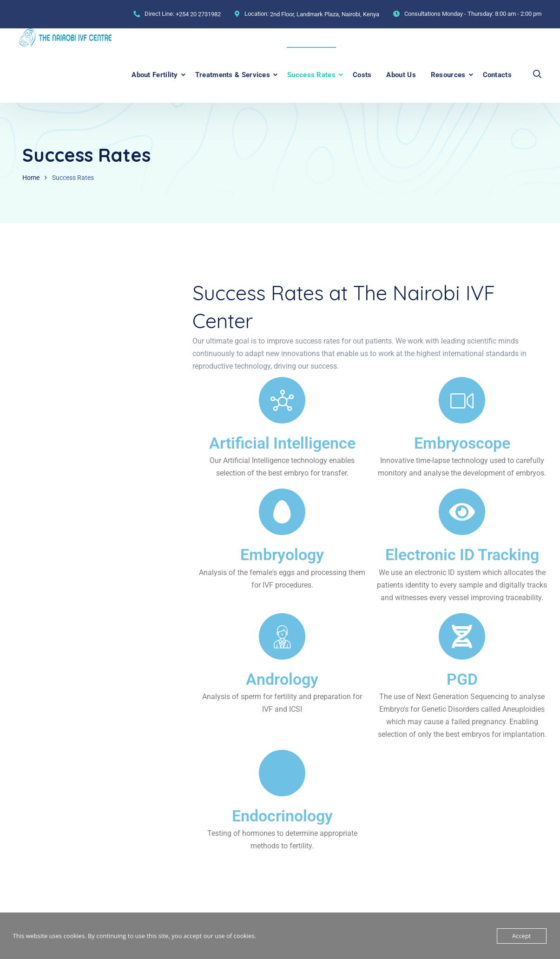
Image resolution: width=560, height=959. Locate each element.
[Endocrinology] (282, 773)
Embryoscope (462, 443)
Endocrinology (282, 815)
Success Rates (311, 75)
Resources (448, 75)
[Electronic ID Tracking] (462, 512)
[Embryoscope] (462, 400)
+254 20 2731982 (198, 14)
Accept (522, 936)
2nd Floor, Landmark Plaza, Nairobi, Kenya (325, 14)
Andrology (282, 679)
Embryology (282, 555)
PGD (462, 679)
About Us (401, 75)
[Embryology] (282, 512)
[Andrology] (282, 636)
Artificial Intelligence (282, 443)
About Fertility (155, 75)
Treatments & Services (233, 75)
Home (31, 178)
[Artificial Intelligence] (282, 400)
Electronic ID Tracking (462, 555)
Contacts (497, 75)
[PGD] (462, 636)
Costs (362, 75)
